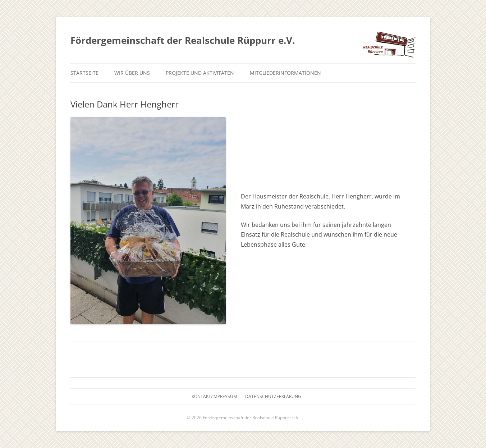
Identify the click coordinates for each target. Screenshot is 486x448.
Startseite (84, 73)
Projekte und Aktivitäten (200, 73)
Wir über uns (132, 73)
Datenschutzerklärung (273, 396)
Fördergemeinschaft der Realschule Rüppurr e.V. (183, 40)
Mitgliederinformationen (285, 73)
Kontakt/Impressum (214, 396)
